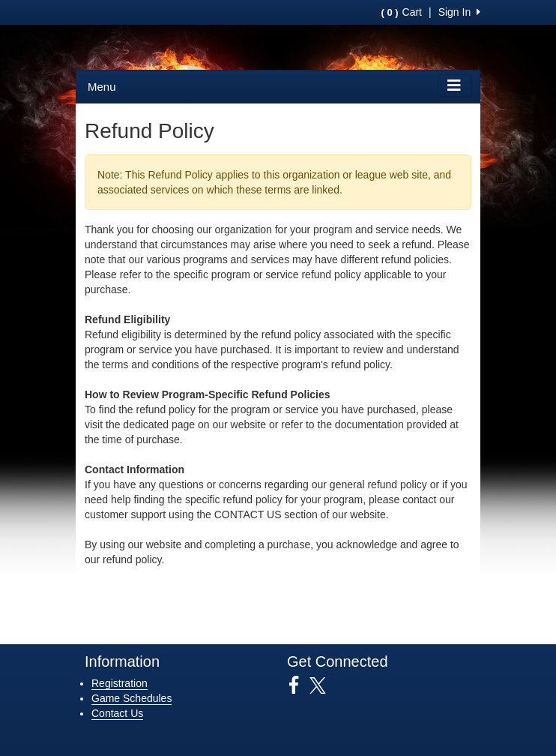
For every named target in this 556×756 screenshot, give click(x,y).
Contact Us (117, 713)
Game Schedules (132, 698)
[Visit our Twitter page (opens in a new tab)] (323, 685)
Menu (102, 87)
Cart (402, 12)
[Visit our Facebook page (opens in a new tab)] (299, 685)
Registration (120, 683)
